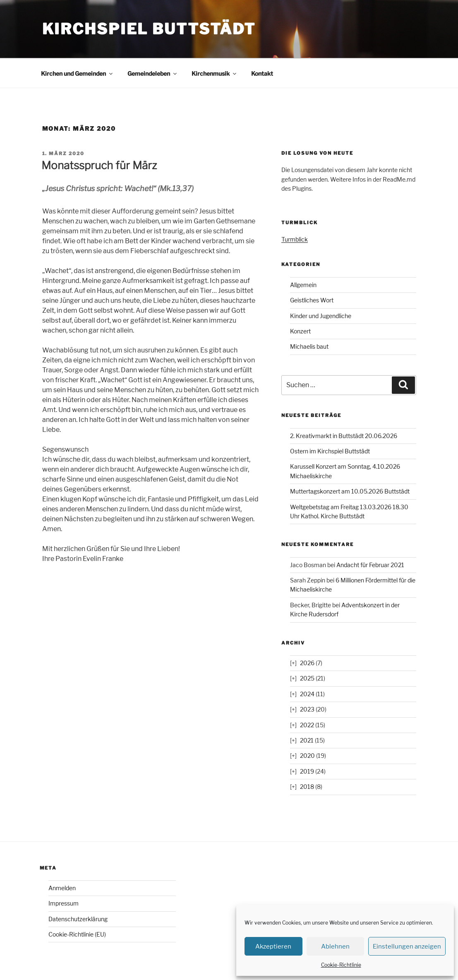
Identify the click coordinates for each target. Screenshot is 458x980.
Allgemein (303, 285)
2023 (307, 709)
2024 (307, 694)
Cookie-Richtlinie (341, 965)
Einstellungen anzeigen (407, 946)
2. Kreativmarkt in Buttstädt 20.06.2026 (344, 436)
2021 (307, 740)
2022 (307, 725)
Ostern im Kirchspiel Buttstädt (330, 451)
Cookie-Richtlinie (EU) (77, 934)
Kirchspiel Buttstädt (149, 29)
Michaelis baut (309, 346)
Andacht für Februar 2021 (370, 565)
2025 (307, 678)
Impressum (64, 903)
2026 (307, 663)
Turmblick (295, 239)
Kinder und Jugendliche (321, 316)
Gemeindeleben (153, 73)
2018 (307, 787)
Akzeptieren (273, 946)
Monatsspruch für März (99, 165)
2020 (307, 756)
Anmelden (62, 888)
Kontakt (262, 73)
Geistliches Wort (312, 300)
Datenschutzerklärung (78, 919)
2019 (307, 771)
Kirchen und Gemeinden (77, 73)
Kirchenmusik (215, 73)
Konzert (300, 331)
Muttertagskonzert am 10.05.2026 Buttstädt (350, 491)
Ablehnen (335, 946)
